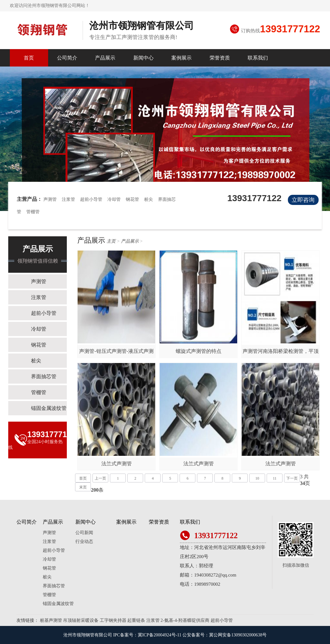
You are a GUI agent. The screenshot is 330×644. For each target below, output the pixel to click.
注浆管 (68, 199)
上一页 (100, 478)
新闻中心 (143, 58)
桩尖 (149, 199)
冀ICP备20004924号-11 (160, 635)
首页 (29, 58)
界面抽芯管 (44, 376)
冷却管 (114, 199)
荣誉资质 (220, 58)
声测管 (50, 199)
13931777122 (290, 29)
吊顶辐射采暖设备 (81, 620)
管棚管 (33, 212)
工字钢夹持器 (113, 620)
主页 (111, 241)
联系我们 (258, 58)
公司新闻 (84, 533)
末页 (83, 487)
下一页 (292, 478)
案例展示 (181, 58)
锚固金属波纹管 (49, 408)
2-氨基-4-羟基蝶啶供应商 (185, 620)
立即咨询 (303, 200)
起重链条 (136, 620)
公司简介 (67, 58)
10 (257, 478)
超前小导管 (91, 199)
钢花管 (132, 199)
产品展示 (105, 58)
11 (275, 478)
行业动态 (84, 542)
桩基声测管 (51, 620)
